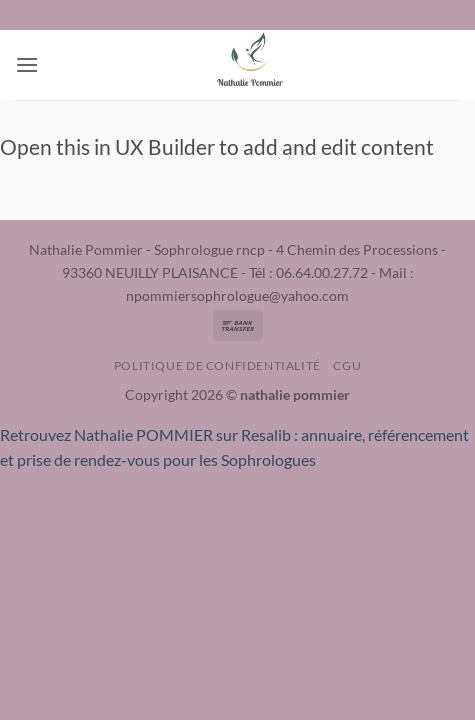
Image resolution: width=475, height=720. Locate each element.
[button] (27, 64)
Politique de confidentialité (217, 365)
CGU (347, 365)
